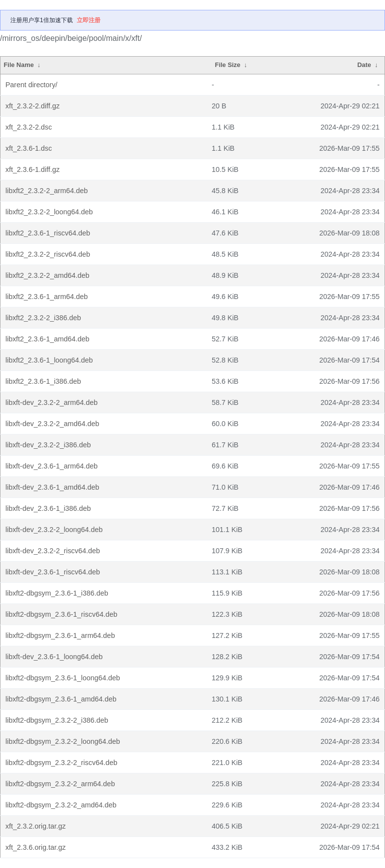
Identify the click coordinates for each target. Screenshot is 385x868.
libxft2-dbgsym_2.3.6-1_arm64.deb (60, 635)
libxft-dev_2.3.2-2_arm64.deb (51, 402)
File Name (18, 65)
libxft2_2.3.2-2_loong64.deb (49, 212)
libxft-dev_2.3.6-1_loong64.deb (54, 657)
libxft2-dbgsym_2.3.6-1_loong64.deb (63, 678)
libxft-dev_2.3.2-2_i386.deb (48, 445)
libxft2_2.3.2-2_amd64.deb (47, 275)
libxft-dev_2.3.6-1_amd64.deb (52, 487)
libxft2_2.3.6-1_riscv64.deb (48, 233)
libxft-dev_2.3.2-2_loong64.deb (54, 530)
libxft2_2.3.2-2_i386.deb (43, 318)
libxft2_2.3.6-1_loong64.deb (49, 360)
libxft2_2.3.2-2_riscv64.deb (48, 254)
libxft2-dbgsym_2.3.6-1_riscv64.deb (61, 614)
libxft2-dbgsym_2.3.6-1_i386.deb (57, 593)
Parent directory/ (32, 85)
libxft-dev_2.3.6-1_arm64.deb (51, 466)
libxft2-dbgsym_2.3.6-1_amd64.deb (61, 699)
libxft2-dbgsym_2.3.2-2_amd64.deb (61, 805)
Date (364, 65)
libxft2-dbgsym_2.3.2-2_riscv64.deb (61, 763)
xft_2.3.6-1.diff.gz (32, 169)
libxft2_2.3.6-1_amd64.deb (47, 339)
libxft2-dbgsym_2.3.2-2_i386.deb (57, 720)
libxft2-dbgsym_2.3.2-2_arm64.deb (60, 784)
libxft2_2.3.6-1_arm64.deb (47, 297)
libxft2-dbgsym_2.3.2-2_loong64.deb (63, 741)
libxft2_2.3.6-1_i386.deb (43, 381)
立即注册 (89, 20)
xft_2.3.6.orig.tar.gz (35, 847)
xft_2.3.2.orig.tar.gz (35, 826)
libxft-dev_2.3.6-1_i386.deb (48, 508)
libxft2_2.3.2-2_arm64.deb (47, 191)
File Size (228, 65)
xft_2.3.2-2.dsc (29, 127)
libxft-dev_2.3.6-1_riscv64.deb (53, 572)
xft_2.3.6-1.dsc (29, 148)
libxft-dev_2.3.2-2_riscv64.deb (53, 551)
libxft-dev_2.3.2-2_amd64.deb (52, 424)
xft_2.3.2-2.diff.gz (32, 106)
